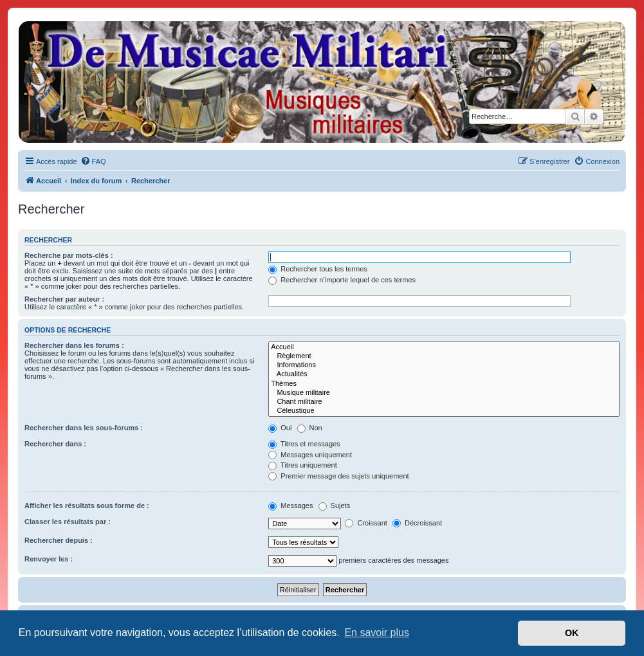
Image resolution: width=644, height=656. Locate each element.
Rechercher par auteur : (64, 299)
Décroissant (417, 523)
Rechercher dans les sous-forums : (84, 428)
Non (310, 428)
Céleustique (444, 411)
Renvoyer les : (49, 559)
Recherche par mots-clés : (69, 255)
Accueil (444, 347)
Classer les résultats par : (68, 522)
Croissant (366, 523)
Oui (280, 428)
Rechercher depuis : (59, 540)
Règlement (444, 356)
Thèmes (444, 384)
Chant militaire (444, 402)
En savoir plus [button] (377, 633)
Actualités (444, 374)
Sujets (335, 506)
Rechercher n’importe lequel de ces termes (342, 280)
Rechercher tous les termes (318, 269)
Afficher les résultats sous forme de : (87, 506)
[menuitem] (93, 161)
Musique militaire (444, 393)
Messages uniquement (310, 455)
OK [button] (572, 633)
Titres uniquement (303, 465)
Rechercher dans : (55, 444)
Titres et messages (304, 444)
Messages (290, 506)
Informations (444, 365)
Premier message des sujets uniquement (338, 476)
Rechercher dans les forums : (74, 345)
